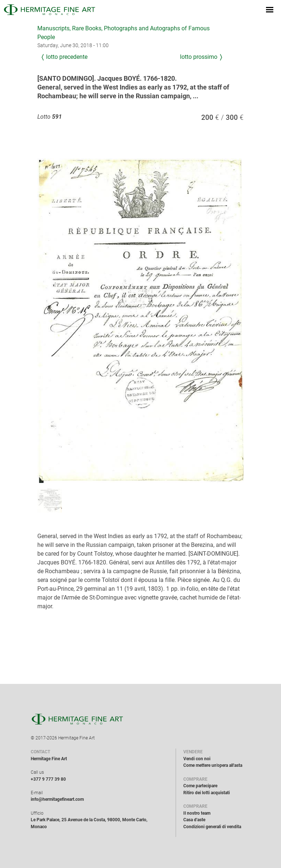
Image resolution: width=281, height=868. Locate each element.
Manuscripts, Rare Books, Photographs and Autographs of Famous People (123, 33)
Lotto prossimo (199, 57)
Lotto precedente (67, 57)
